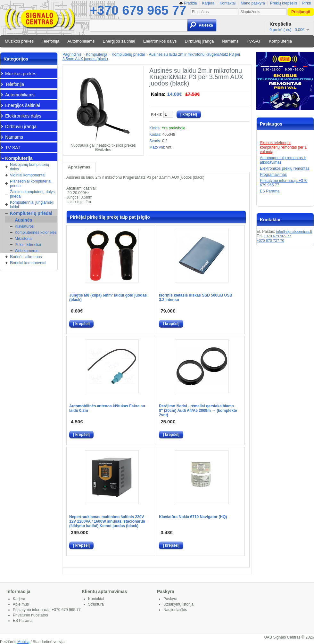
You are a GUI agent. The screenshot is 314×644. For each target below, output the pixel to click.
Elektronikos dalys (160, 41)
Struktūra (96, 604)
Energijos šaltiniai (119, 41)
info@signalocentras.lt (294, 232)
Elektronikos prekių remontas (285, 168)
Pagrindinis (72, 54)
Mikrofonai (24, 239)
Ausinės (23, 220)
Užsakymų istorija (178, 604)
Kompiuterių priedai (31, 213)
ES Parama (270, 191)
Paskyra (170, 599)
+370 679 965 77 (138, 10)
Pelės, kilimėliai (28, 245)
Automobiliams (81, 41)
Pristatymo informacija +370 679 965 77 (47, 610)
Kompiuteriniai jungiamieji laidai (32, 205)
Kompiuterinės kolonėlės (36, 232)
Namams (230, 41)
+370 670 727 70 (270, 240)
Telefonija (50, 41)
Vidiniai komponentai (28, 175)
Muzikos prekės (19, 41)
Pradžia (188, 3)
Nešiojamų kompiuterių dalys (29, 167)
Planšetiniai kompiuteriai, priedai (31, 183)
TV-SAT (254, 41)
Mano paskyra (253, 3)
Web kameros (27, 251)
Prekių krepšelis (284, 3)
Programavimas (273, 175)
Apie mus (21, 604)
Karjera (208, 3)
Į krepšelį (81, 324)
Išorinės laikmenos (26, 257)
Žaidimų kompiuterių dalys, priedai (33, 194)
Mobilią (23, 642)
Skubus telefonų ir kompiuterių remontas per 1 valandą (283, 147)
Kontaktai (227, 3)
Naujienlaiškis (175, 610)
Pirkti (306, 3)
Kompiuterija (280, 41)
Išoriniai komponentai (28, 263)
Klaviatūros (24, 226)
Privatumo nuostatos (30, 615)
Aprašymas (79, 167)
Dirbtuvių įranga (199, 41)
